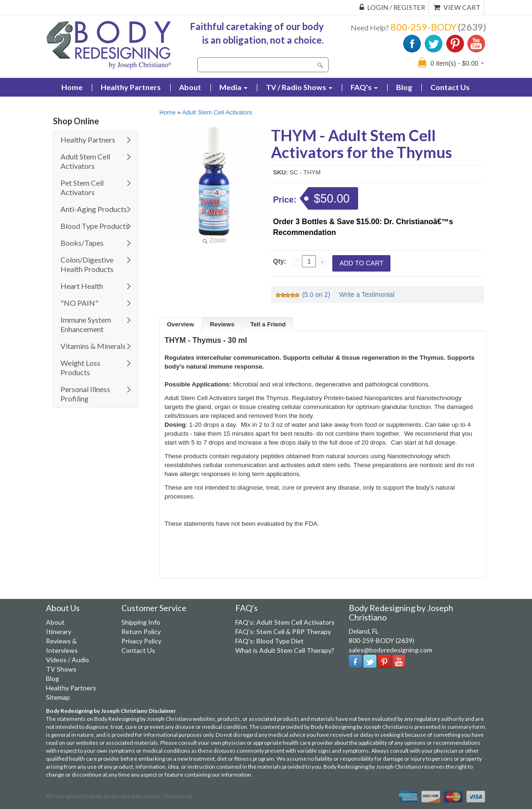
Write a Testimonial (367, 295)
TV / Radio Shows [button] (299, 87)
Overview (180, 324)
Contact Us (450, 87)
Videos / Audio (67, 660)
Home (168, 112)
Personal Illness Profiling (85, 394)
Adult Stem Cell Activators (85, 161)
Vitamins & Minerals (93, 346)
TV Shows (61, 669)
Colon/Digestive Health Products (87, 264)
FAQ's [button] (364, 87)
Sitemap (58, 697)
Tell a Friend (268, 324)
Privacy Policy (141, 641)
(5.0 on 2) (303, 295)
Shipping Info (141, 622)
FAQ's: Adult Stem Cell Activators (285, 622)
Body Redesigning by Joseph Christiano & (141, 796)
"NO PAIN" (79, 303)
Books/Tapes (82, 243)
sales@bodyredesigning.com (390, 650)
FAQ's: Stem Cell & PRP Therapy (283, 631)
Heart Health (82, 286)
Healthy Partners (131, 87)
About (190, 87)
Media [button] (233, 87)
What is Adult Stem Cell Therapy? (285, 650)
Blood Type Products (95, 226)
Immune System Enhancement (86, 324)
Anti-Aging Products (94, 209)
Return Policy (141, 631)
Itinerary (59, 631)
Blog (404, 87)
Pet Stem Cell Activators (82, 187)
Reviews (222, 324)
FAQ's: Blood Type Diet (270, 641)
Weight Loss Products (80, 367)
